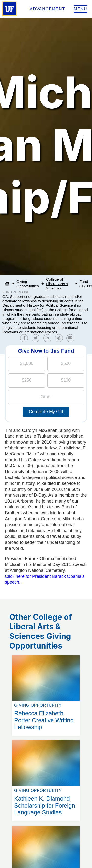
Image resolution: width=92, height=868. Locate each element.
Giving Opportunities (28, 284)
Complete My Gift (46, 412)
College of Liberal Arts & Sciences (57, 284)
